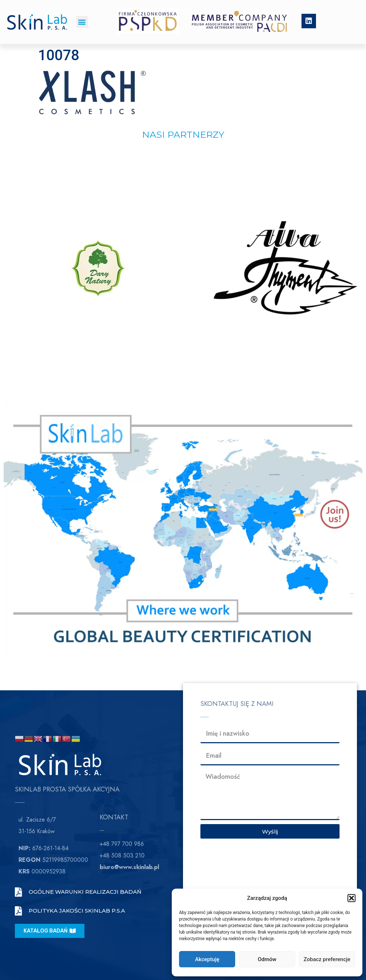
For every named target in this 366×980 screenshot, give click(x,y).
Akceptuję (207, 959)
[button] (352, 898)
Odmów (267, 959)
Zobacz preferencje (327, 959)
